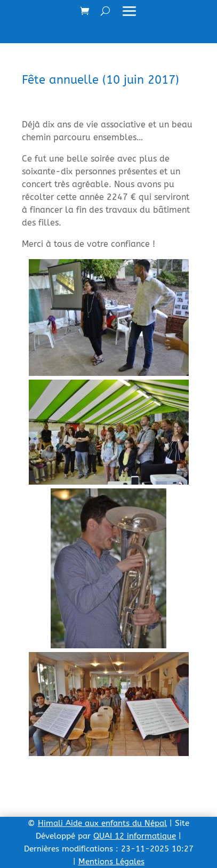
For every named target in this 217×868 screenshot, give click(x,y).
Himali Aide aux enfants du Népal (102, 823)
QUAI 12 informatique (135, 836)
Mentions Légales (111, 862)
